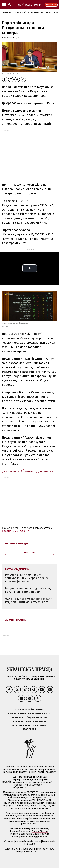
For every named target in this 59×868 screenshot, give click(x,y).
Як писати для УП (21, 725)
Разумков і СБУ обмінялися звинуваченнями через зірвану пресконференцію (26, 578)
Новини (7, 13)
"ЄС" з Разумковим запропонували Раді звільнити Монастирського (29, 600)
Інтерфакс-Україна (23, 785)
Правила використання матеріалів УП (29, 714)
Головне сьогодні (16, 544)
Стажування (40, 725)
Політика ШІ (17, 717)
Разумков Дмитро (12, 471)
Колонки (33, 13)
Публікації (20, 13)
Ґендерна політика (37, 717)
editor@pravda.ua (38, 837)
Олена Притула (41, 834)
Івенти (40, 710)
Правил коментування (16, 531)
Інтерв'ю (46, 13)
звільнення (30, 471)
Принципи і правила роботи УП (29, 721)
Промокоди (29, 729)
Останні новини (16, 620)
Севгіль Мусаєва (40, 831)
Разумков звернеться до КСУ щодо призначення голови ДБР (29, 590)
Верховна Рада (46, 471)
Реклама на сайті (24, 710)
